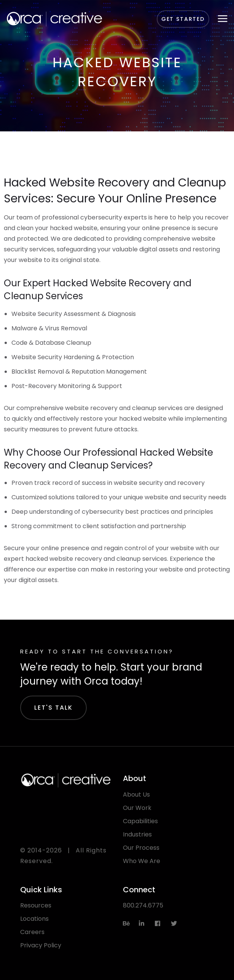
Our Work (137, 808)
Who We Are (142, 861)
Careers (32, 932)
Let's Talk (53, 708)
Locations (34, 919)
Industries (137, 834)
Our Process (141, 848)
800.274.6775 (143, 905)
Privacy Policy (41, 945)
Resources (36, 905)
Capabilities (140, 821)
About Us (136, 795)
